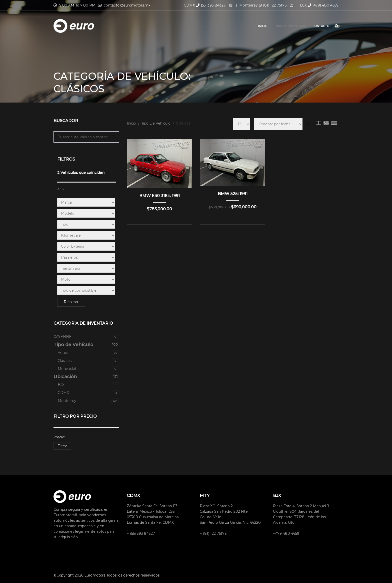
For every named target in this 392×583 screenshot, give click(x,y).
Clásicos (88, 361)
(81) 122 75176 (273, 5)
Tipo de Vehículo (86, 345)
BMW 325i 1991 (233, 194)
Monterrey (88, 401)
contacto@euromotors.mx (127, 5)
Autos (88, 353)
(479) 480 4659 (323, 5)
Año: (61, 189)
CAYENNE (86, 337)
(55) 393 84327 (211, 5)
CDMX (88, 393)
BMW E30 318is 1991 (159, 196)
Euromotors (95, 575)
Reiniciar (71, 302)
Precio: (59, 437)
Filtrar (62, 446)
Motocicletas (88, 369)
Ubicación (86, 377)
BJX (88, 385)
